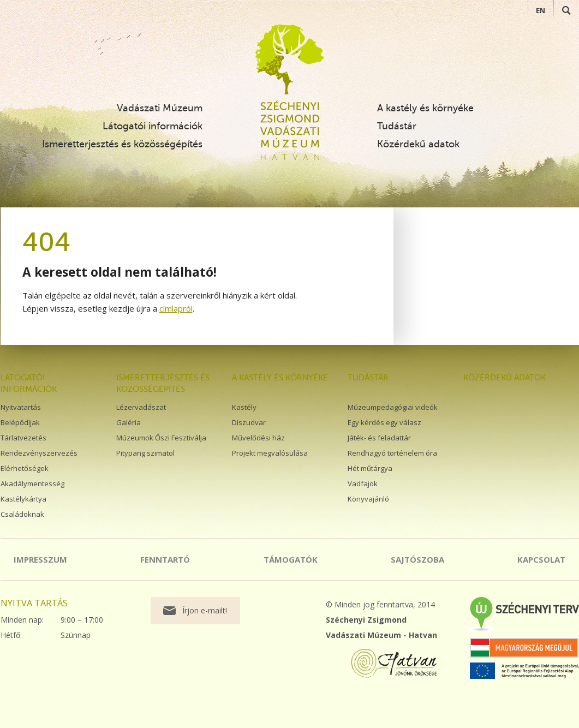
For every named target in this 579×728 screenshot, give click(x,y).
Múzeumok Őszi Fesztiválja (161, 438)
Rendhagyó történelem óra (392, 453)
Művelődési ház (258, 438)
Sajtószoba (417, 559)
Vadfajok (363, 484)
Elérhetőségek (25, 468)
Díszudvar (249, 422)
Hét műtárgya (370, 468)
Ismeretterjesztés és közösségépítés (122, 144)
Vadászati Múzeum (160, 108)
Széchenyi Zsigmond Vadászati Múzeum (289, 59)
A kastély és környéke (425, 108)
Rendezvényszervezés (39, 453)
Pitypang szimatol (145, 453)
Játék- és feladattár (379, 438)
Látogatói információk (153, 126)
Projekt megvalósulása (270, 453)
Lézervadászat (141, 407)
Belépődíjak (20, 422)
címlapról (176, 308)
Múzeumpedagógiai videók (393, 407)
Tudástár (397, 126)
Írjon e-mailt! (205, 610)
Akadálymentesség (32, 484)
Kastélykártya (23, 499)
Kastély (244, 407)
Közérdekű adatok (418, 144)
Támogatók (291, 559)
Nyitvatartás (21, 407)
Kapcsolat (541, 559)
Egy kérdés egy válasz (384, 422)
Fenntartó (165, 559)
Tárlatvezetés (23, 438)
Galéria (129, 422)
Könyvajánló (368, 499)
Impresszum (40, 559)
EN (541, 10)
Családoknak (22, 514)
